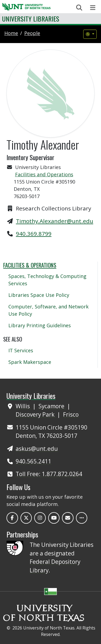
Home (11, 33)
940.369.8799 (34, 234)
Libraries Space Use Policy (39, 295)
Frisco (71, 414)
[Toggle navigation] (93, 8)
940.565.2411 (33, 461)
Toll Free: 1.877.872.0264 (49, 474)
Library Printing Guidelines (40, 325)
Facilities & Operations (30, 265)
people (32, 33)
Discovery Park (36, 414)
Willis (23, 406)
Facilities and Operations (44, 174)
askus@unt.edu (37, 449)
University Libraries (31, 19)
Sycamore (52, 406)
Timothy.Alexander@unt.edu (55, 221)
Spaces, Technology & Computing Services (47, 280)
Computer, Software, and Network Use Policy (48, 310)
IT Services (21, 350)
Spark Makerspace (30, 362)
